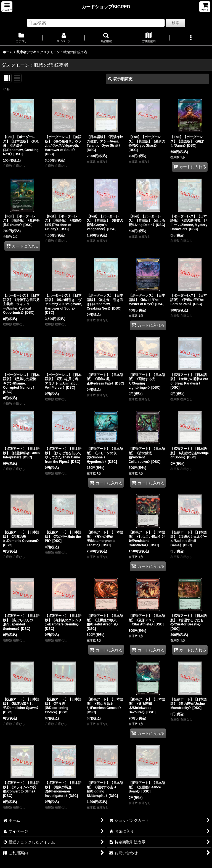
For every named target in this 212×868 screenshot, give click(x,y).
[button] (7, 7)
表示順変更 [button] (120, 79)
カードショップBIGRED (106, 7)
